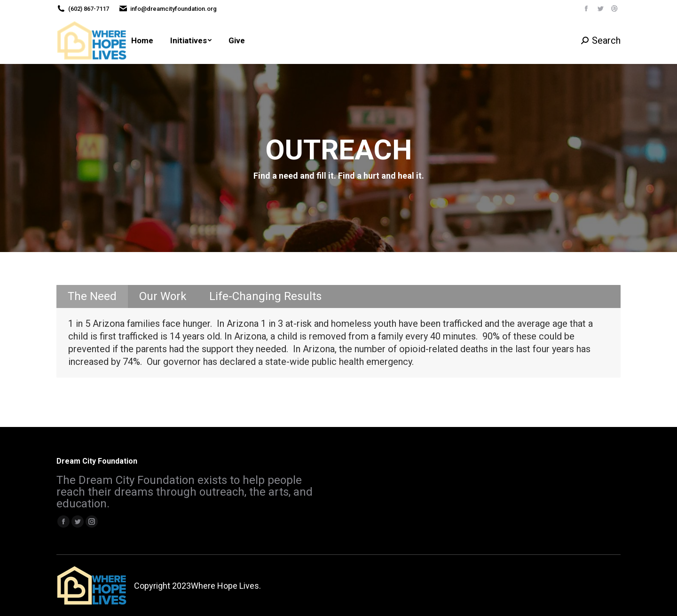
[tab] (92, 296)
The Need (92, 296)
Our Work (163, 296)
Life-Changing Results (265, 296)
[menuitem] (142, 40)
